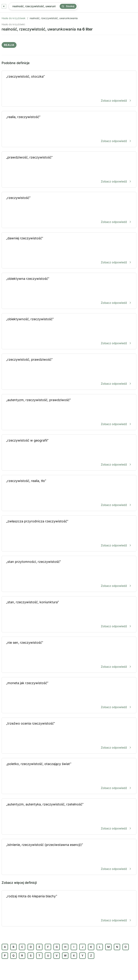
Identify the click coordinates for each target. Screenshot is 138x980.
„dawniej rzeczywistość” (69, 251)
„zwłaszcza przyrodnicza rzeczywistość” (69, 534)
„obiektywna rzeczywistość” (69, 291)
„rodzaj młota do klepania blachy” (69, 909)
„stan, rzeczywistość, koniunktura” (69, 615)
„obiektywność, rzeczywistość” (69, 332)
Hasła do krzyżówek (14, 18)
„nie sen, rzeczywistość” (69, 655)
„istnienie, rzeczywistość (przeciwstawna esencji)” (69, 857)
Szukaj (68, 6)
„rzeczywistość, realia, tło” (69, 493)
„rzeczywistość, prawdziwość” (69, 372)
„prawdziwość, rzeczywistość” (69, 170)
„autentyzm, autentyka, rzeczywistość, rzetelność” (69, 817)
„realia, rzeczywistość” (69, 129)
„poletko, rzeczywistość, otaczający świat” (69, 776)
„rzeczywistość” (69, 210)
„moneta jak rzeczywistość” (69, 695)
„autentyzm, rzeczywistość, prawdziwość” (69, 412)
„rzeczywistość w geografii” (69, 453)
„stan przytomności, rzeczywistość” (69, 574)
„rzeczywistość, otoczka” (69, 89)
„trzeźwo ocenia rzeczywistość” (69, 736)
